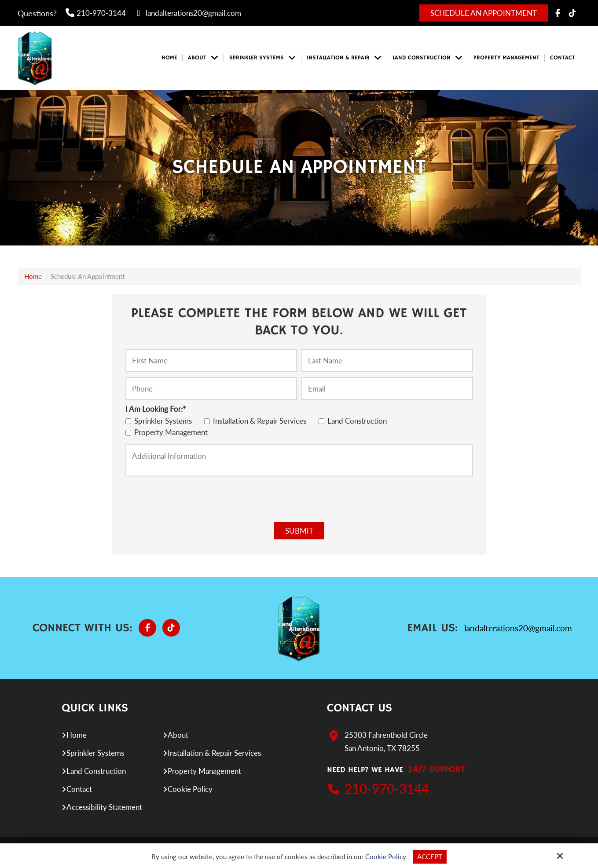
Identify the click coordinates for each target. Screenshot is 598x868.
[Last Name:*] (387, 360)
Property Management (168, 432)
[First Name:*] (211, 360)
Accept (430, 857)
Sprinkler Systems (160, 421)
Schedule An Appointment (484, 13)
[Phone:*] (211, 388)
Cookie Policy (386, 857)
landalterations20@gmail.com (188, 13)
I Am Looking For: (156, 409)
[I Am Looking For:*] (128, 421)
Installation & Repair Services (257, 421)
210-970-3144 (96, 13)
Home (33, 276)
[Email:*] (387, 388)
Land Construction (354, 421)
